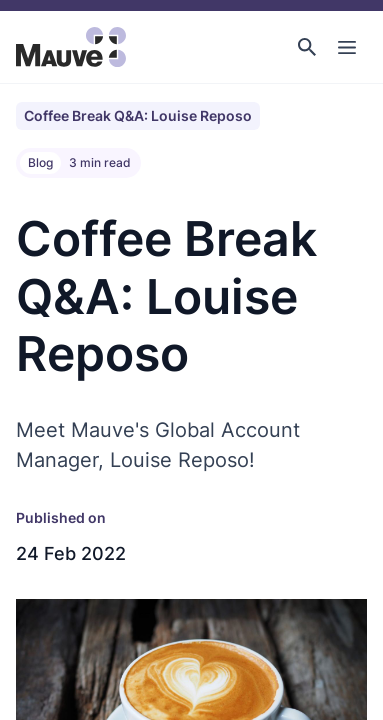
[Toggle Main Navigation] (347, 47)
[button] (307, 47)
